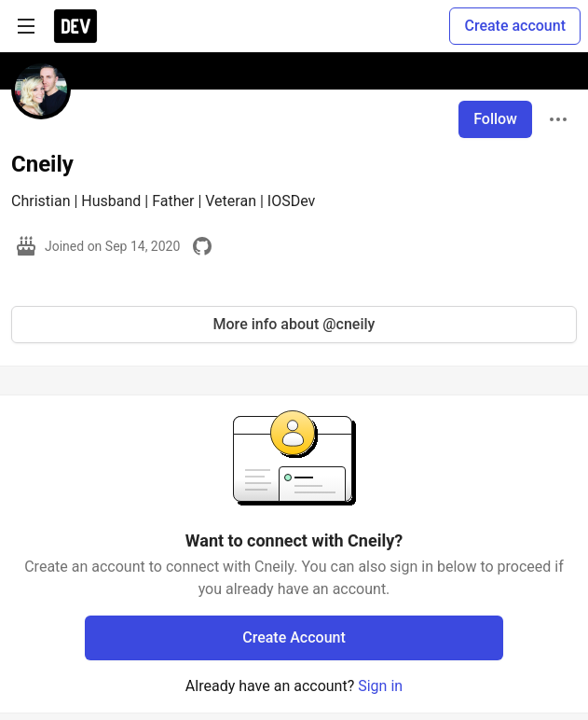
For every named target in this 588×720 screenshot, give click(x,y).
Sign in (380, 686)
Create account (515, 26)
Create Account (294, 637)
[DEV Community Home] (75, 26)
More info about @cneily (294, 324)
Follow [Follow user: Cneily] (495, 119)
